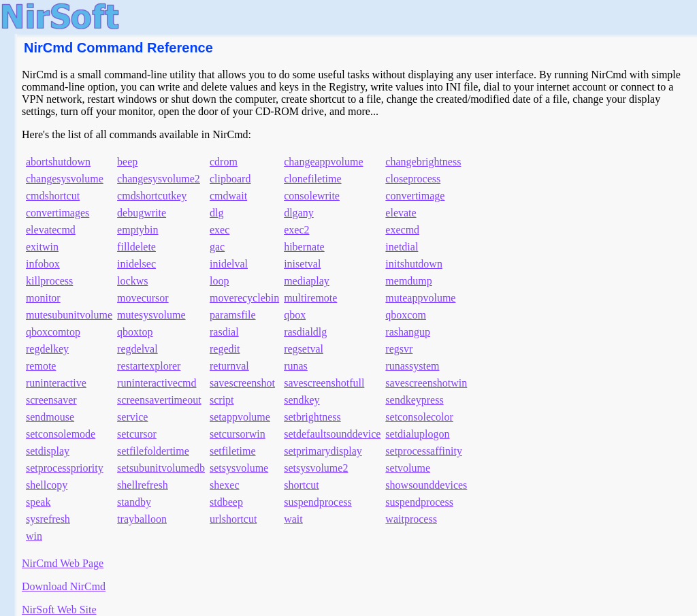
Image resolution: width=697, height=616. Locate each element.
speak (38, 502)
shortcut (302, 485)
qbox (295, 315)
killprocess (49, 281)
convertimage (415, 196)
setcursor (137, 434)
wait (293, 519)
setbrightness (312, 417)
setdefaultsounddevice (332, 434)
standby (134, 502)
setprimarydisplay (323, 451)
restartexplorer (149, 366)
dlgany (299, 213)
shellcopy (47, 485)
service (132, 417)
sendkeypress (414, 400)
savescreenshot (242, 383)
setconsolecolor (419, 417)
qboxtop (135, 332)
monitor (43, 298)
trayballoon (142, 519)
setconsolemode (61, 434)
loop (219, 281)
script (222, 400)
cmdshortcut (53, 196)
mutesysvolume (151, 315)
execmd (402, 230)
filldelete (136, 247)
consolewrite (312, 196)
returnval (229, 366)
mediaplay (307, 281)
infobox (43, 264)
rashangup (408, 332)
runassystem (412, 366)
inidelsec (136, 264)
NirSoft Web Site (59, 610)
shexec (225, 485)
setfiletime (233, 451)
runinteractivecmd (157, 383)
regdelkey (47, 349)
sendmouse (50, 417)
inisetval (302, 264)
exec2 (296, 230)
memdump (408, 281)
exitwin (42, 247)
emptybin (137, 230)
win (34, 536)
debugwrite (142, 213)
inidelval (229, 264)
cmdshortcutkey (152, 196)
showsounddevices (426, 485)
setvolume (408, 468)
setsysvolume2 (316, 468)
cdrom (224, 162)
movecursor (143, 298)
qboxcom (406, 315)
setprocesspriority (65, 468)
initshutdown (414, 264)
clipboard (230, 179)
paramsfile (233, 315)
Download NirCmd (64, 586)
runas (296, 366)
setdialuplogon (417, 434)
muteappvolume (420, 298)
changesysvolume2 (159, 179)
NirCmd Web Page (63, 563)
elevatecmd (51, 230)
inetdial (402, 247)
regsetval (304, 349)
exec (220, 230)
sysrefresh (48, 519)
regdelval (137, 349)
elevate (401, 213)
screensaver (51, 400)
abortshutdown (58, 162)
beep (127, 162)
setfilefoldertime (153, 451)
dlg (216, 213)
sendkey (302, 400)
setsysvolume (239, 468)
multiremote (310, 298)
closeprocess (413, 179)
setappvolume (240, 417)
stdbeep (226, 502)
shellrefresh (143, 485)
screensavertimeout (159, 400)
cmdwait (228, 196)
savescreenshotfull (324, 383)
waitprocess (411, 519)
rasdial (224, 332)
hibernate (304, 247)
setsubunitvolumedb (161, 468)
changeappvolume (323, 162)
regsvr (399, 349)
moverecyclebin (244, 298)
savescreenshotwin (426, 383)
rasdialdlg (305, 332)
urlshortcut (233, 519)
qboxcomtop (53, 332)
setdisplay (48, 451)
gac (217, 247)
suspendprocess (318, 502)
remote (41, 366)
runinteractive (56, 383)
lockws (132, 281)
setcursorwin (238, 434)
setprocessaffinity (424, 451)
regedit (225, 349)
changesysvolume (65, 179)
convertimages (58, 213)
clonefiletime (312, 179)
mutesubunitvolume (69, 315)
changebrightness (423, 162)
